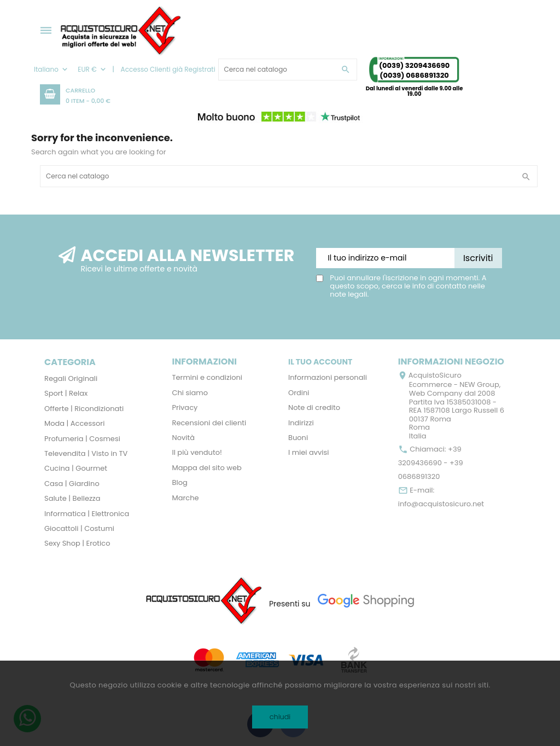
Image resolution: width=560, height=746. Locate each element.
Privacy (185, 407)
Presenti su (290, 604)
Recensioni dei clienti (209, 423)
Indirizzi (301, 423)
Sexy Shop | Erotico (77, 543)
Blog (180, 482)
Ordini (299, 393)
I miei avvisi (309, 452)
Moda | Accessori (74, 423)
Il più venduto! (197, 452)
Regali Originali (71, 378)
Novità (183, 438)
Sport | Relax (66, 393)
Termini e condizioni (208, 377)
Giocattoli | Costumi (79, 528)
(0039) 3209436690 (414, 65)
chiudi (280, 717)
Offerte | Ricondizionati (84, 409)
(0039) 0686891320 (414, 75)
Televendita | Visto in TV (86, 453)
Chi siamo (190, 393)
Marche (186, 498)
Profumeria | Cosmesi (82, 439)
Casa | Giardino (72, 484)
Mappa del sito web (207, 468)
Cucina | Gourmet (76, 468)
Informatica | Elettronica (87, 514)
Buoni (298, 438)
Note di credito (314, 407)
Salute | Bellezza (72, 498)
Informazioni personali (328, 377)
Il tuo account (320, 362)
